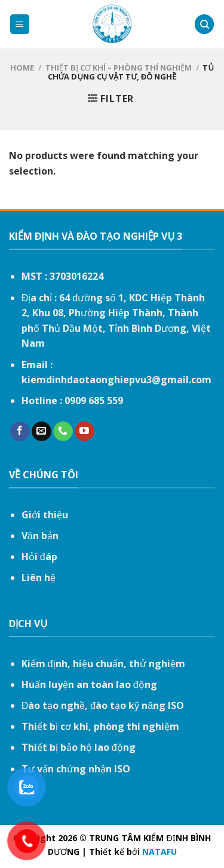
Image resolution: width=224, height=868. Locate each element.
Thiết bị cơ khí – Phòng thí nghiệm (119, 68)
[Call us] (63, 432)
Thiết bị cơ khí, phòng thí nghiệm (100, 726)
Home (22, 68)
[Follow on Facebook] (20, 432)
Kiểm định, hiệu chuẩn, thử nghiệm (103, 664)
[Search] (204, 24)
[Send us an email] (42, 432)
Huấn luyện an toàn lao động (89, 684)
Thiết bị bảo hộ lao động (79, 747)
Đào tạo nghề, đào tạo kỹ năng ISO (103, 705)
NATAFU (159, 852)
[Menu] (20, 24)
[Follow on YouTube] (85, 432)
